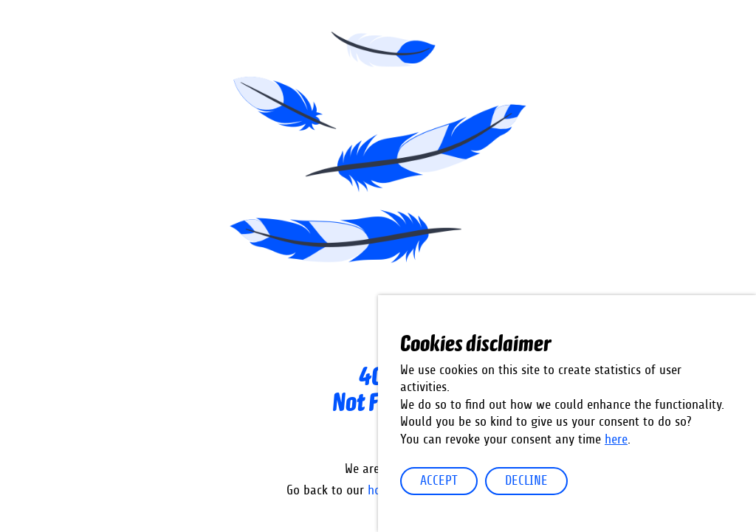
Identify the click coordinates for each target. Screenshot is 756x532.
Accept (439, 481)
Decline (526, 481)
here (616, 440)
